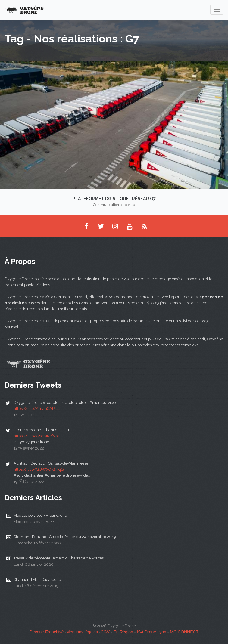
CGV (105, 632)
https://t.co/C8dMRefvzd (37, 436)
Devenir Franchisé (47, 632)
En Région (123, 632)
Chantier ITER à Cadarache (37, 579)
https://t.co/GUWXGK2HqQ (39, 469)
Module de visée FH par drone (40, 515)
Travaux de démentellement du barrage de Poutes (59, 558)
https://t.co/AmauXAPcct (37, 409)
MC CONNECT (184, 632)
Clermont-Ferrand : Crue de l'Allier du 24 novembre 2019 (65, 537)
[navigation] (217, 10)
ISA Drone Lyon (151, 632)
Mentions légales (82, 632)
